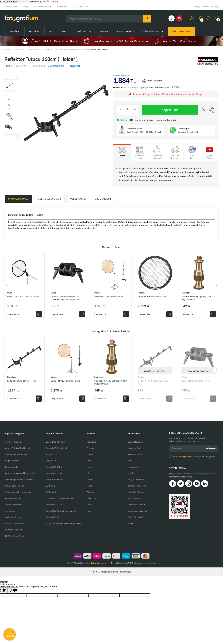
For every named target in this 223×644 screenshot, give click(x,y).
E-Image (91, 452)
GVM (89, 508)
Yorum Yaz (75, 66)
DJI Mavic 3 (51, 496)
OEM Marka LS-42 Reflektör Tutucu (22, 298)
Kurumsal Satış (135, 452)
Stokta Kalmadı (147, 400)
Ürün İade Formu (136, 496)
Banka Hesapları (135, 445)
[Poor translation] (13, 594)
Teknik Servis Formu (137, 489)
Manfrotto (187, 292)
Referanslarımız (135, 458)
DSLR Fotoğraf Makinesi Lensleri (19, 483)
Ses (51, 31)
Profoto (142, 292)
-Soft (95, 575)
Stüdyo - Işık (85, 31)
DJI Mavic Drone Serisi (15, 527)
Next (218, 287)
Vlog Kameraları (12, 464)
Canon (90, 458)
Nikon (89, 470)
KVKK (131, 527)
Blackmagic (92, 496)
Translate (50, 2)
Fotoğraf (15, 31)
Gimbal (104, 31)
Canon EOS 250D (54, 477)
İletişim (26, 7)
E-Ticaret (102, 575)
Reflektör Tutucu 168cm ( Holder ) (21, 384)
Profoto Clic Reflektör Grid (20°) (155, 296)
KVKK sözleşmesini (182, 459)
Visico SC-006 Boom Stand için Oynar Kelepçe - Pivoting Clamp (68, 298)
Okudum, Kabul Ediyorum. (192, 459)
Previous (5, 287)
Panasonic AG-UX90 (55, 508)
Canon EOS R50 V (54, 470)
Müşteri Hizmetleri (43, 7)
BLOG (131, 464)
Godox (141, 378)
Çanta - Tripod (125, 31)
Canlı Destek (133, 132)
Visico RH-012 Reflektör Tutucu (111, 296)
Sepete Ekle (170, 110)
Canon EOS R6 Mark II (56, 445)
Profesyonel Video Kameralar (18, 496)
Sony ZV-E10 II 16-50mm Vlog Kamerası (64, 527)
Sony (89, 464)
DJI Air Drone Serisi (13, 533)
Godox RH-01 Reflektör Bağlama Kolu (151, 384)
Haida (89, 489)
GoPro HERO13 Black (56, 483)
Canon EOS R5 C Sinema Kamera (61, 514)
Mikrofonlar (10, 514)
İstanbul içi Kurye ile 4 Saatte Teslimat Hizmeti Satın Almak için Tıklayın (168, 94)
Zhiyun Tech (92, 502)
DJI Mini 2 (50, 489)
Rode (89, 514)
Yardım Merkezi (135, 502)
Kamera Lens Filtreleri (14, 489)
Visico (54, 292)
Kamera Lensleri (12, 470)
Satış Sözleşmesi (135, 521)
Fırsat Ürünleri (10, 634)
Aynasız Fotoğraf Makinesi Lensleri (20, 477)
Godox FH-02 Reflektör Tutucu (198, 382)
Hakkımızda (133, 470)
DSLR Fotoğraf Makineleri (16, 458)
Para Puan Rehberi (136, 508)
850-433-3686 (147, 132)
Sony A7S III (51, 458)
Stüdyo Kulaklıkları (13, 521)
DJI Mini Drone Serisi (14, 539)
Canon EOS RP (52, 521)
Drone (65, 31)
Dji (88, 477)
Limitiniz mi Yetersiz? (138, 514)
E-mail (158, 132)
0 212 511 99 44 (81, 7)
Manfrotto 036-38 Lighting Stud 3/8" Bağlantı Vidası (199, 298)
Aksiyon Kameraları (13, 502)
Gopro (90, 483)
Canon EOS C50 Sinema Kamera (60, 502)
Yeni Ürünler (63, 7)
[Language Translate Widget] (15, 2)
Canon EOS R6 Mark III (56, 452)
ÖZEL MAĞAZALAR (182, 31)
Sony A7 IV (51, 464)
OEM (10, 292)
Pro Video (34, 31)
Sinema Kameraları (13, 508)
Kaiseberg (12, 378)
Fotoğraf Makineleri (14, 445)
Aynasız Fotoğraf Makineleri (17, 452)
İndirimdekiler (11, 7)
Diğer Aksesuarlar (153, 31)
